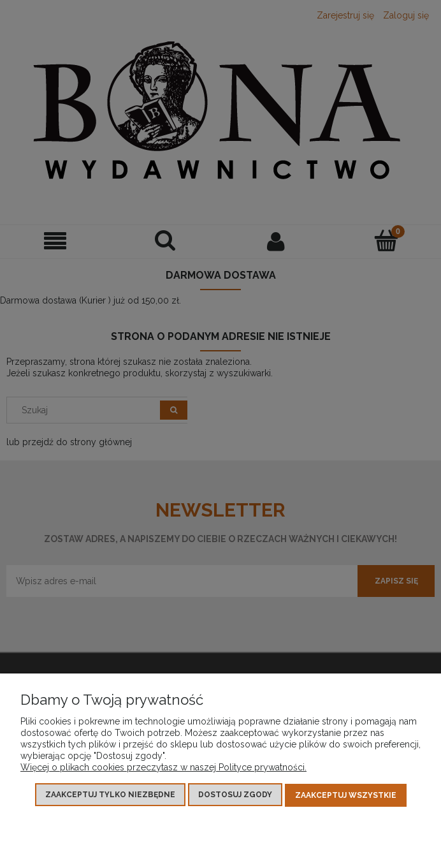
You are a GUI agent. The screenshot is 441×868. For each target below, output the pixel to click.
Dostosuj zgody (235, 795)
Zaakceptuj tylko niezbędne (110, 795)
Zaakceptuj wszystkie (346, 795)
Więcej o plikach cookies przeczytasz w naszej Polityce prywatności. (163, 768)
